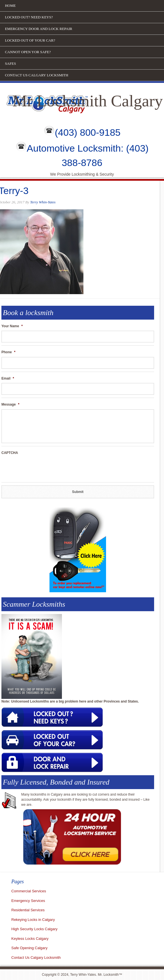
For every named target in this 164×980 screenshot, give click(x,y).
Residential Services (28, 910)
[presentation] (44, 468)
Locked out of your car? (30, 40)
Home (10, 6)
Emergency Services (28, 901)
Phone (8, 352)
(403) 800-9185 (88, 132)
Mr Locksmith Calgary (88, 101)
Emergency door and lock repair (38, 29)
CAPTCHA (10, 453)
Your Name (12, 326)
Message (10, 404)
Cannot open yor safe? (28, 52)
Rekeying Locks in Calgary (33, 920)
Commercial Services (29, 891)
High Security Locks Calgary (34, 929)
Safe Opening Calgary (29, 948)
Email (8, 378)
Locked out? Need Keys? (29, 17)
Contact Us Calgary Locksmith (36, 75)
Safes (10, 63)
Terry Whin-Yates (43, 202)
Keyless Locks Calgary (30, 939)
